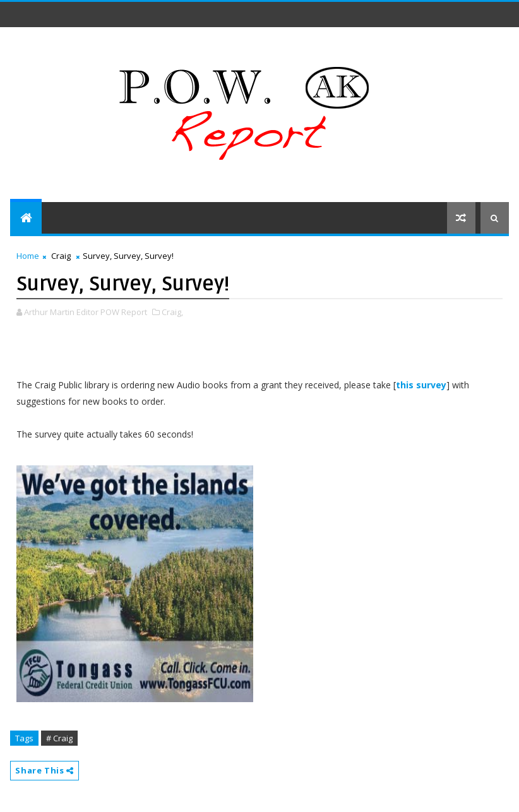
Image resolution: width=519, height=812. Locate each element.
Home (28, 256)
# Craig (59, 738)
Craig (61, 256)
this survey (421, 385)
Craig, (172, 312)
